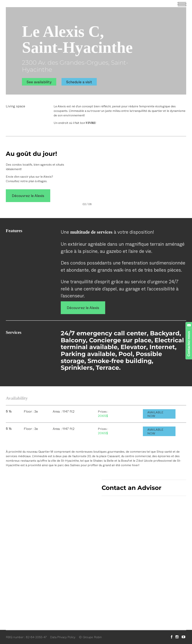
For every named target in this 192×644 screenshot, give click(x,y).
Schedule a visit (79, 82)
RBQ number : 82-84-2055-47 (26, 637)
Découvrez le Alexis (28, 196)
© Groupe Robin (90, 637)
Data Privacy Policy (63, 637)
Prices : (103, 411)
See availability (39, 82)
